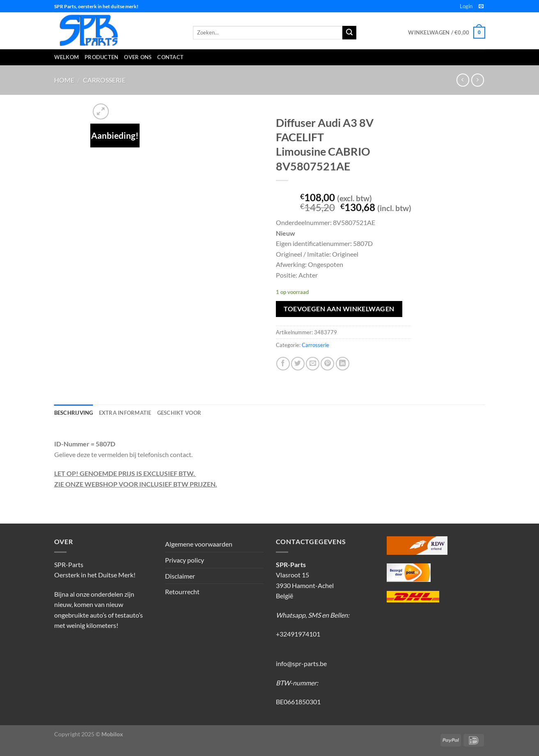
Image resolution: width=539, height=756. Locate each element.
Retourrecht (182, 592)
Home (64, 80)
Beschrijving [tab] (74, 413)
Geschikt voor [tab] (179, 413)
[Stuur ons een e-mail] (481, 7)
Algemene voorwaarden (199, 544)
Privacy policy (185, 560)
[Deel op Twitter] (298, 364)
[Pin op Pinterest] (327, 364)
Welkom (67, 57)
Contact (170, 57)
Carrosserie (104, 80)
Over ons (138, 57)
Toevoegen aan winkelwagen (339, 309)
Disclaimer (180, 576)
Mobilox (112, 734)
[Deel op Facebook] (283, 364)
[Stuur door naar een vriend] (313, 364)
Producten (101, 57)
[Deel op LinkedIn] (343, 364)
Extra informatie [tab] (125, 413)
